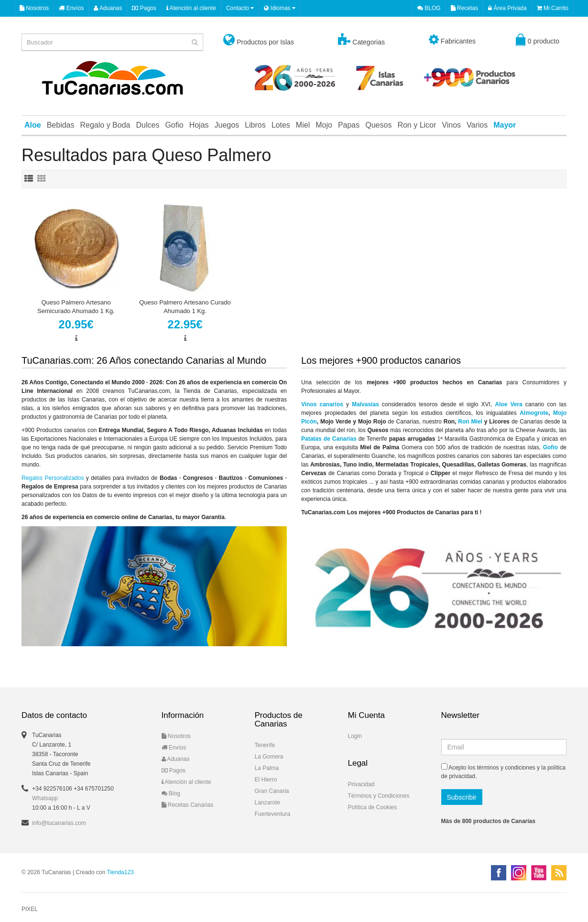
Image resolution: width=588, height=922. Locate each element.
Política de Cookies (373, 807)
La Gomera (269, 757)
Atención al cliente (191, 8)
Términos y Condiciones (379, 796)
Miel (303, 125)
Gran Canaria (272, 791)
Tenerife (265, 745)
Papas (349, 125)
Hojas (199, 125)
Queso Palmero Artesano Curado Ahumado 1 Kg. (185, 307)
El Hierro (266, 780)
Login (355, 736)
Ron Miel (470, 422)
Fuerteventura (273, 814)
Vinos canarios (322, 404)
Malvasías (365, 404)
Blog (171, 793)
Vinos (451, 125)
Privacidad (361, 784)
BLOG (429, 8)
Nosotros (34, 8)
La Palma (267, 768)
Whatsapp (45, 798)
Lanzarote (267, 803)
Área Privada (507, 8)
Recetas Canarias (188, 805)
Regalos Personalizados (53, 478)
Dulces (147, 125)
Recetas (464, 8)
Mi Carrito (553, 8)
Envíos (71, 8)
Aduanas (108, 8)
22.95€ (185, 324)
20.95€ (76, 324)
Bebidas (61, 125)
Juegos (227, 125)
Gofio (174, 125)
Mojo (324, 125)
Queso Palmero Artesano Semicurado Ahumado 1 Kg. (76, 307)
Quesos (378, 125)
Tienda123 (120, 872)
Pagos (144, 8)
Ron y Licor (417, 125)
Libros (255, 125)
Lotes (281, 125)
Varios (477, 125)
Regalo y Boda (105, 125)
